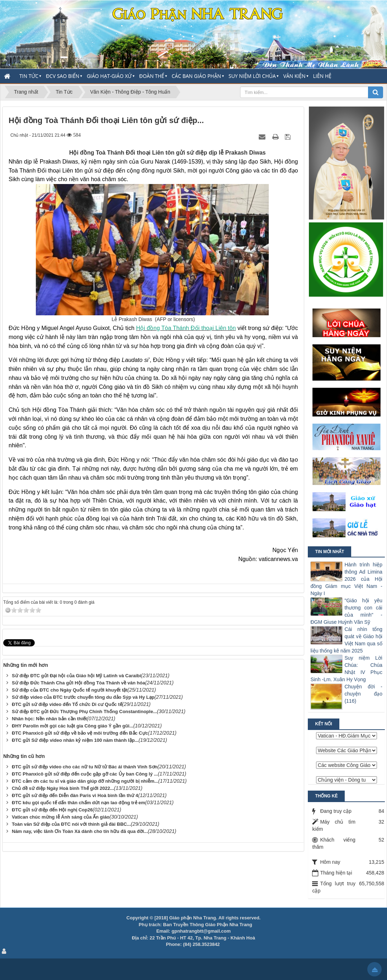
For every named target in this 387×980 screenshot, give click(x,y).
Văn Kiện (294, 76)
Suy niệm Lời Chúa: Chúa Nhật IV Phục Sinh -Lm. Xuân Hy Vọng (346, 669)
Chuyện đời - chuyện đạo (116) (363, 694)
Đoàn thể (152, 76)
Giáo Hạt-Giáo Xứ (109, 76)
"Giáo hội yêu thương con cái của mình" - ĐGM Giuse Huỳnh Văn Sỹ (346, 611)
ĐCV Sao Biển (63, 76)
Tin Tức (29, 76)
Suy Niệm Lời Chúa (252, 76)
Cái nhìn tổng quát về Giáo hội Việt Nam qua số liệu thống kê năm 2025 (346, 640)
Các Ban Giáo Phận (196, 76)
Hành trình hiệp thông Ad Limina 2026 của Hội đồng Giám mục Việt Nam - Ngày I (346, 579)
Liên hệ (322, 76)
